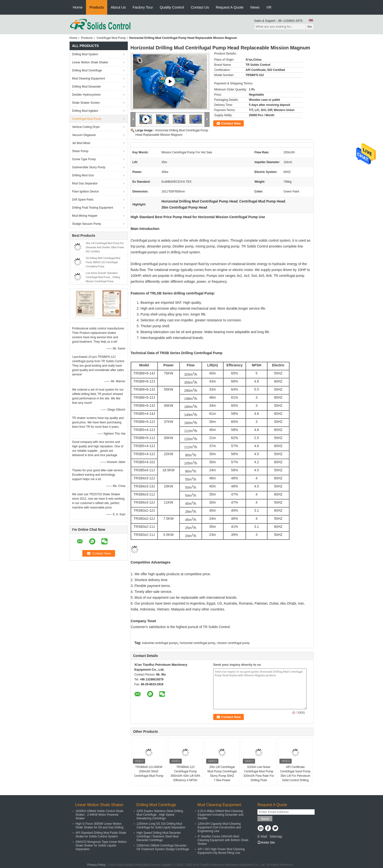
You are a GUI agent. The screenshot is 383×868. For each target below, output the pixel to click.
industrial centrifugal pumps (160, 643)
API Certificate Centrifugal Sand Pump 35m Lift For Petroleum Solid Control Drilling (295, 774)
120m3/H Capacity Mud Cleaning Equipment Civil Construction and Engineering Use (219, 827)
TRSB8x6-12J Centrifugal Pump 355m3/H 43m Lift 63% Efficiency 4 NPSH (185, 774)
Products (97, 7)
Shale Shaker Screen (86, 103)
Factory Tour (143, 7)
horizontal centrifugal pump (197, 643)
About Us (118, 7)
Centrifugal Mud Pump (111, 38)
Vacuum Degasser (84, 135)
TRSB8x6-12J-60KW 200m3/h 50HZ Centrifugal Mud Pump (149, 771)
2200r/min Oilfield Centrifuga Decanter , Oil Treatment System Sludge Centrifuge (163, 847)
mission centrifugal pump (233, 643)
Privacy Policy (96, 865)
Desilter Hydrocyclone (86, 95)
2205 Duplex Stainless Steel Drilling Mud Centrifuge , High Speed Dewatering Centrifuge (160, 815)
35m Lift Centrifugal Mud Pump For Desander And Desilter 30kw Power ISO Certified (105, 247)
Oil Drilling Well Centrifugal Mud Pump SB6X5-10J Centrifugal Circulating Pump (103, 262)
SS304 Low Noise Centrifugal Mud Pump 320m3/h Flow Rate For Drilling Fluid (259, 774)
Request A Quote (229, 7)
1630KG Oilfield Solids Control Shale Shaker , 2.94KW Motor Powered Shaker (99, 815)
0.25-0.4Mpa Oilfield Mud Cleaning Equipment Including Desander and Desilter (220, 815)
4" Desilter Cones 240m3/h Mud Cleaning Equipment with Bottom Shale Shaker (223, 840)
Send (265, 819)
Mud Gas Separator (85, 183)
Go (310, 27)
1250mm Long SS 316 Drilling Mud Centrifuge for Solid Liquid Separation (161, 826)
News (255, 7)
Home (78, 7)
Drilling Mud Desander (87, 87)
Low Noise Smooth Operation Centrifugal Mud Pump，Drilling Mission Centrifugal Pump (103, 277)
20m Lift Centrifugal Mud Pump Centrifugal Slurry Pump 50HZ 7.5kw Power (222, 774)
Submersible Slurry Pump (89, 167)
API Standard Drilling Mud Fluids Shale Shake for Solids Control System (101, 835)
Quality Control (172, 7)
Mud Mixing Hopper (85, 216)
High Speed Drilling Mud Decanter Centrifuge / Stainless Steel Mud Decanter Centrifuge (159, 836)
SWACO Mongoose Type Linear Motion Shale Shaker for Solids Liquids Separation (101, 845)
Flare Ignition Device (85, 192)
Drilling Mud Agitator (85, 111)
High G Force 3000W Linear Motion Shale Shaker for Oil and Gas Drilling (99, 826)
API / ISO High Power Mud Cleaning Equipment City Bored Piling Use (221, 851)
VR (269, 7)
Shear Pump (80, 151)
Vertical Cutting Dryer (86, 127)
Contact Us (200, 7)
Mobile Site (266, 843)
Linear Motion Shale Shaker (90, 62)
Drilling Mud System (85, 54)
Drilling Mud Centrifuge (87, 70)
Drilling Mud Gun (83, 175)
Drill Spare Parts (83, 200)
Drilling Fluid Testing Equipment (93, 208)
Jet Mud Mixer (81, 143)
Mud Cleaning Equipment (89, 79)
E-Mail (262, 836)
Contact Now (231, 123)
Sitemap (276, 836)
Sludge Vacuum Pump (87, 224)
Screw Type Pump (84, 159)
